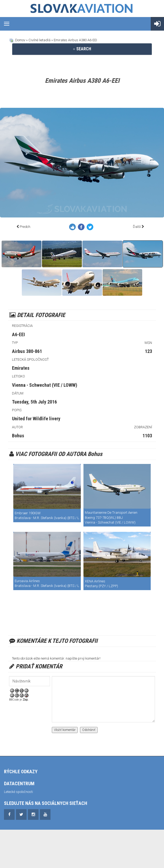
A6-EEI (18, 334)
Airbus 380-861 (27, 351)
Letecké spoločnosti (18, 792)
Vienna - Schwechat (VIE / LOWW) (45, 385)
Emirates (21, 368)
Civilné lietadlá (39, 40)
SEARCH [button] (82, 49)
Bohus (18, 436)
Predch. (25, 227)
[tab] (82, 49)
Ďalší (137, 227)
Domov (20, 40)
